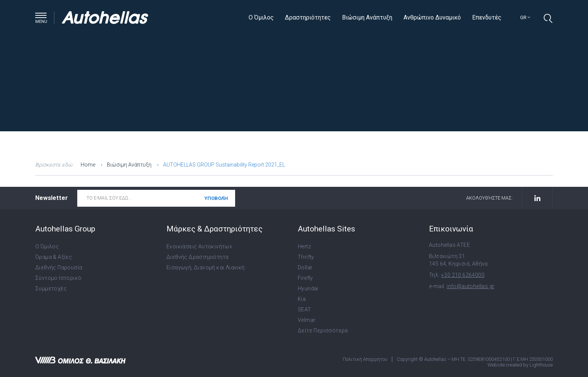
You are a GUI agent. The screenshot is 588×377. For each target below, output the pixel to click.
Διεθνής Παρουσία (59, 267)
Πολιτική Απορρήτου (365, 359)
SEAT (304, 309)
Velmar (307, 320)
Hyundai (308, 288)
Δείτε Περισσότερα (323, 330)
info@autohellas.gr (470, 286)
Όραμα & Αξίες (54, 257)
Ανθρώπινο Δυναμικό (432, 17)
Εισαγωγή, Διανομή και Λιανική (206, 267)
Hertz (304, 246)
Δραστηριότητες (308, 17)
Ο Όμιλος (261, 17)
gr (525, 17)
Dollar (305, 267)
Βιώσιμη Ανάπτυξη (367, 17)
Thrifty (306, 257)
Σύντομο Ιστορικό (58, 278)
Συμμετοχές (51, 288)
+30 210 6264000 (463, 275)
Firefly (305, 278)
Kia (302, 299)
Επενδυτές (487, 17)
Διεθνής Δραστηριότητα (197, 257)
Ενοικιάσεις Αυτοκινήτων (199, 246)
